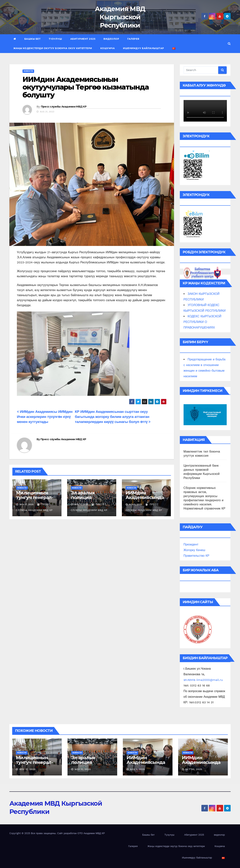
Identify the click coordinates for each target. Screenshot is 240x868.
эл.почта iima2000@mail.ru (203, 680)
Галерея (133, 39)
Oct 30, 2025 (194, 769)
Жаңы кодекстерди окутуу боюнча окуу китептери (53, 48)
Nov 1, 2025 (137, 769)
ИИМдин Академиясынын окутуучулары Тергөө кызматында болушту (86, 87)
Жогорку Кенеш (194, 550)
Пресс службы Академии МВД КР (64, 107)
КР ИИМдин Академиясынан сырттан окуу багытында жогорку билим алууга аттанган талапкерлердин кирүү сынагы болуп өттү (113, 417)
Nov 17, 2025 (27, 769)
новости (28, 71)
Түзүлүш (55, 39)
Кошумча (108, 48)
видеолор (111, 39)
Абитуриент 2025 (83, 39)
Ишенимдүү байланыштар (144, 48)
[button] (229, 44)
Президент (191, 544)
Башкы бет (33, 39)
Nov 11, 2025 (83, 769)
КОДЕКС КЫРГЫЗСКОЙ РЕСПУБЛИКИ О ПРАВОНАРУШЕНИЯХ (202, 322)
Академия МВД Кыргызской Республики (120, 17)
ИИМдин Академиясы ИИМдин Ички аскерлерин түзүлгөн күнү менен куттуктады (45, 417)
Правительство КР (196, 556)
